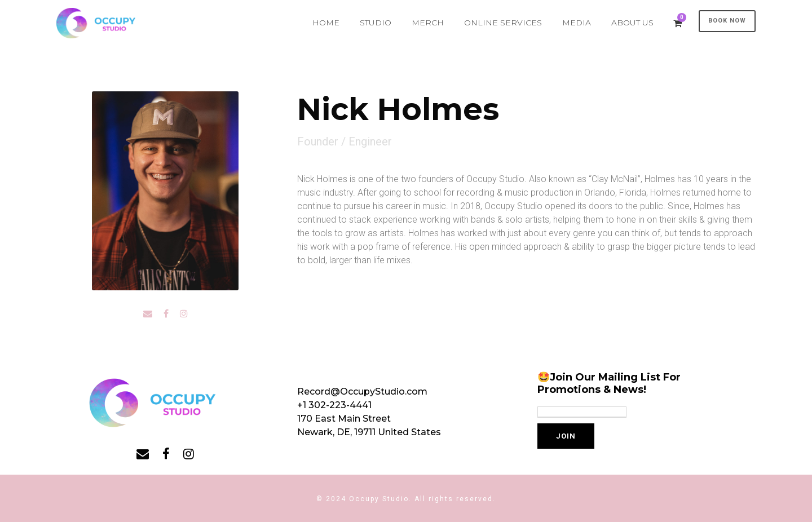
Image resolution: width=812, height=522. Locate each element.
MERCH (428, 23)
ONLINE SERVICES (503, 23)
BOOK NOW (727, 21)
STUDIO (376, 23)
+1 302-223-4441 (334, 405)
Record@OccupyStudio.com (362, 391)
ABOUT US (632, 23)
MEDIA (577, 23)
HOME (326, 23)
